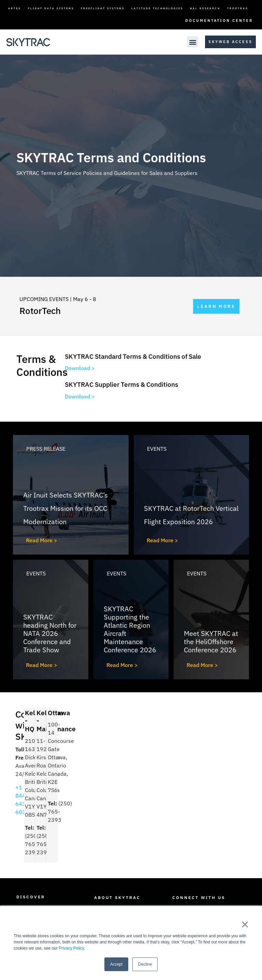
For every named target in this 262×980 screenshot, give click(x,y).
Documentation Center (219, 21)
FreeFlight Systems (103, 8)
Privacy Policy (71, 948)
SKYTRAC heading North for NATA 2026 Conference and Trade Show (50, 633)
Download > (80, 368)
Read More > (42, 540)
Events (157, 449)
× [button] (245, 924)
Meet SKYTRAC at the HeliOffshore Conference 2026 (211, 642)
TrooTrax (238, 8)
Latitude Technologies (157, 8)
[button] (193, 42)
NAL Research (205, 8)
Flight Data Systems (51, 8)
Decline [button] (145, 964)
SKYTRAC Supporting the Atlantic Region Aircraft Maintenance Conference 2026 (130, 629)
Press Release (46, 449)
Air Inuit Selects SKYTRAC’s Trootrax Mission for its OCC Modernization (65, 508)
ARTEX (15, 8)
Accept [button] (117, 964)
